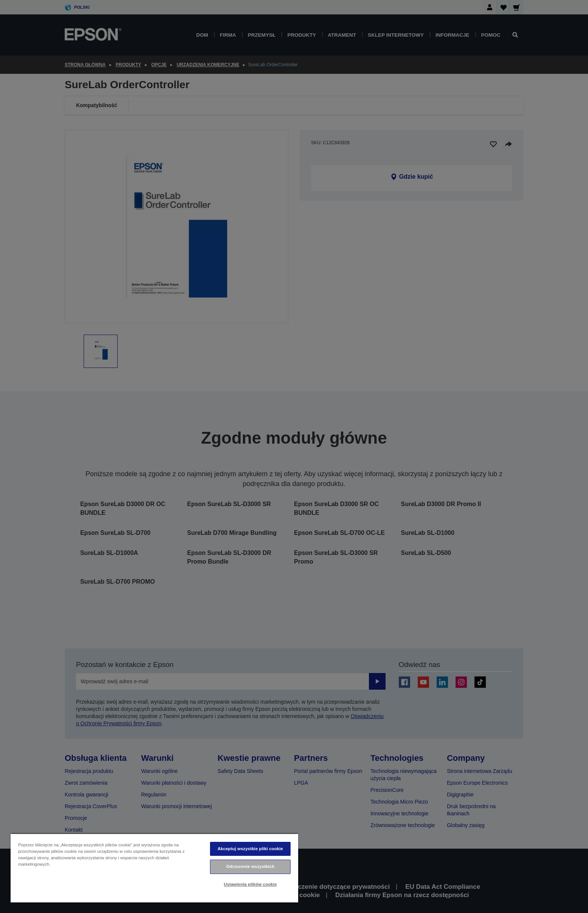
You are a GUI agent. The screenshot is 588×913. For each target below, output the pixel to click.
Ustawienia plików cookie (250, 884)
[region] (154, 868)
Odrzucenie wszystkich (250, 866)
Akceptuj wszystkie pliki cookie (250, 849)
